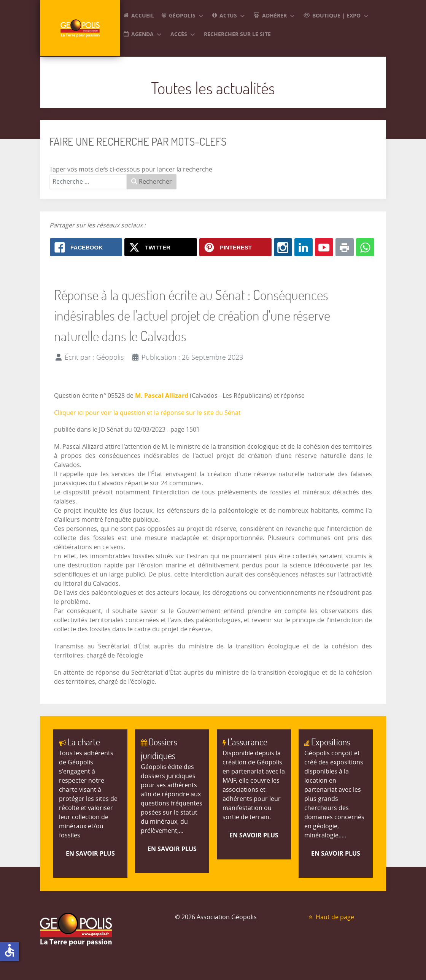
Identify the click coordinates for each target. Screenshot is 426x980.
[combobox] (88, 182)
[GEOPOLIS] (80, 28)
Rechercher (152, 182)
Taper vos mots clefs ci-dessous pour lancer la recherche (131, 169)
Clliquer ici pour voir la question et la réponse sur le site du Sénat (147, 413)
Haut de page (331, 917)
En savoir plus (90, 853)
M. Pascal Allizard (162, 395)
